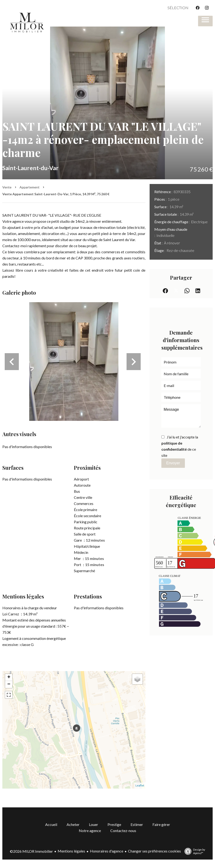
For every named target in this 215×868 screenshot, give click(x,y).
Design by (194, 851)
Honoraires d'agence (107, 851)
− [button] (9, 684)
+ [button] (9, 677)
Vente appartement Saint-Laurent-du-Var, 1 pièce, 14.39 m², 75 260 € (56, 194)
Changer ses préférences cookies (154, 851)
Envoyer (173, 463)
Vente (7, 187)
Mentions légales (71, 851)
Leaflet (140, 785)
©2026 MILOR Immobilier (31, 851)
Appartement (30, 187)
